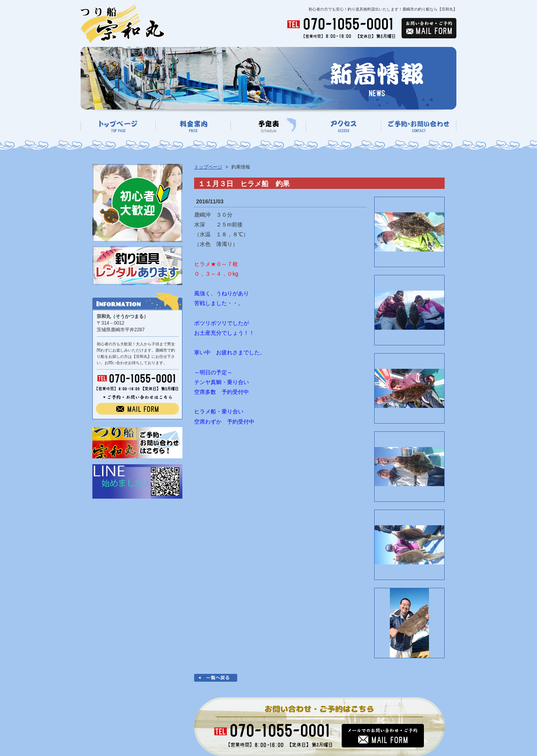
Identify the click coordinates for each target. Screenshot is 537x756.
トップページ (208, 167)
